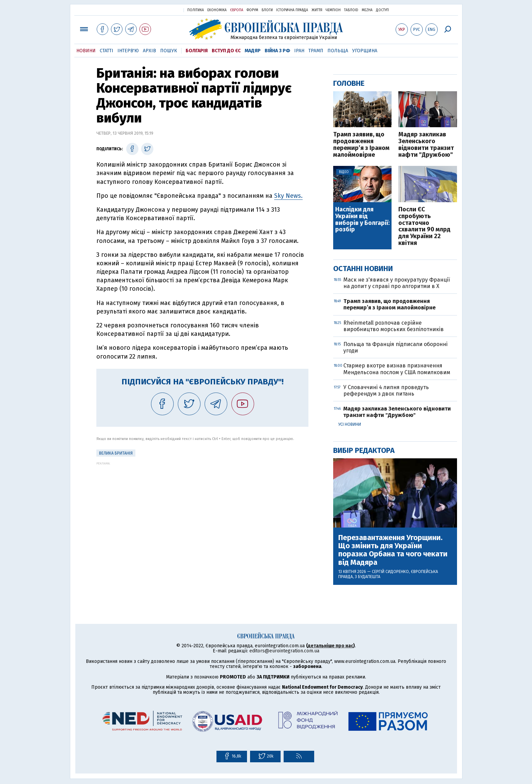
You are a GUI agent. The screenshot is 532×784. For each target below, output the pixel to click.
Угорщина (365, 51)
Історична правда (292, 10)
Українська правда (162, 10)
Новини (86, 51)
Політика (196, 10)
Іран (299, 51)
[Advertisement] (202, 513)
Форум (252, 10)
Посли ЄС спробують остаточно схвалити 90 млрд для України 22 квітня (424, 226)
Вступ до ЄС (226, 51)
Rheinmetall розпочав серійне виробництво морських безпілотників (394, 326)
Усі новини (350, 424)
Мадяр (253, 51)
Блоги (267, 10)
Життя (317, 10)
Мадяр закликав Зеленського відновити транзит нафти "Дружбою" (426, 145)
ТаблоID (351, 10)
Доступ (382, 10)
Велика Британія (116, 453)
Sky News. (288, 196)
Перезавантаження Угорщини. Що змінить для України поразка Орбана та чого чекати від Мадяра (393, 550)
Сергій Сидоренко (390, 572)
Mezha (367, 10)
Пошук (169, 51)
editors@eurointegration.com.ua (284, 651)
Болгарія (197, 51)
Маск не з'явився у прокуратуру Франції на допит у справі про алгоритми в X (397, 283)
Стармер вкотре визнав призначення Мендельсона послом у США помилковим (397, 369)
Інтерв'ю (128, 51)
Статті (107, 51)
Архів (149, 51)
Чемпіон (333, 10)
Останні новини (363, 269)
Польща (338, 51)
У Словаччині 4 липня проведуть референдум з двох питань (386, 390)
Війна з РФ (277, 51)
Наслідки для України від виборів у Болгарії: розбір (362, 220)
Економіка (217, 10)
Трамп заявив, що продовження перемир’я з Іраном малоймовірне (361, 145)
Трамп (316, 51)
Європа (237, 10)
